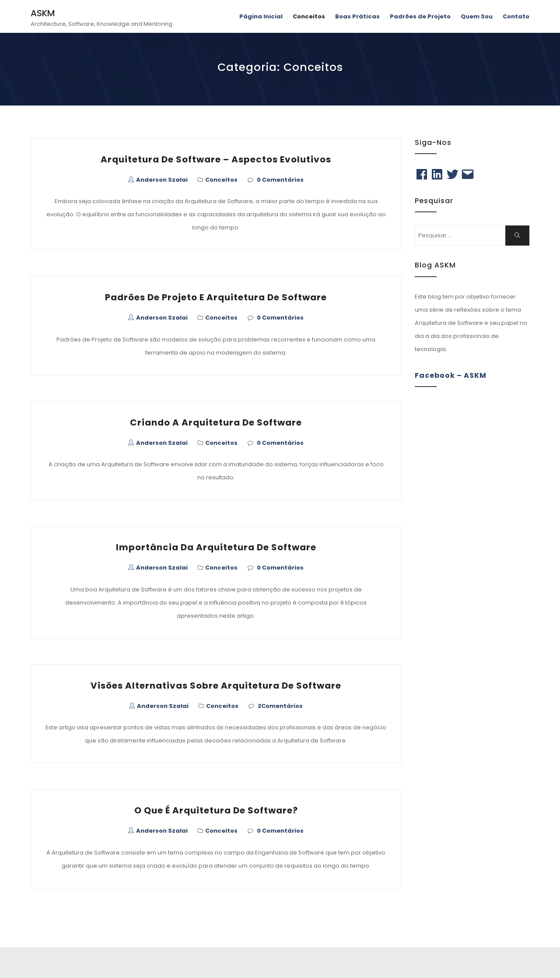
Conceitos (309, 16)
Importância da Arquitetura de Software (216, 547)
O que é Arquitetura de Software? (216, 810)
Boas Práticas (357, 16)
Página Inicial (261, 16)
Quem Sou (477, 16)
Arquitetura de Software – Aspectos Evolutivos (216, 159)
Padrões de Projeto (420, 16)
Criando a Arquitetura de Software (216, 422)
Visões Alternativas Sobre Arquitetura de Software (216, 686)
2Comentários (280, 706)
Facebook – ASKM (451, 375)
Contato (516, 16)
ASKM (43, 13)
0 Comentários (280, 180)
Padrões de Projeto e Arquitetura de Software (216, 297)
